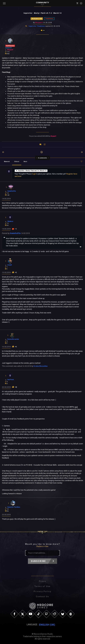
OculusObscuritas (41, 366)
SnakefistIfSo (15, 233)
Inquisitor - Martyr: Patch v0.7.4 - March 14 (31, 171)
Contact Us (42, 597)
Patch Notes (50, 19)
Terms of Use (43, 586)
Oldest (17, 161)
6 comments (43, 158)
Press (43, 581)
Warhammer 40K (37, 19)
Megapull (39, 23)
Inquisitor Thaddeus (37, 26)
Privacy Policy (42, 591)
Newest (7, 161)
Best (25, 161)
